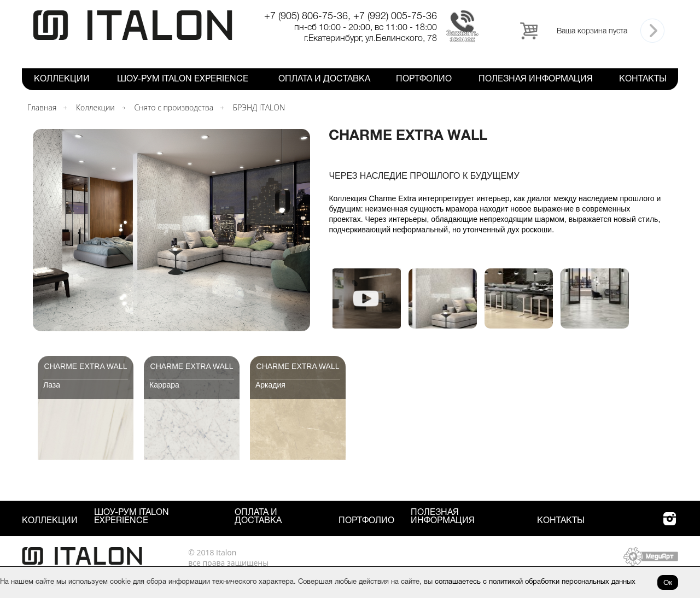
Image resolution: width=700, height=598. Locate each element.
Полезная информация (536, 79)
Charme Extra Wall (86, 366)
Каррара (164, 385)
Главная (42, 107)
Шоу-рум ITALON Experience (183, 79)
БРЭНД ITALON (259, 107)
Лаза (52, 385)
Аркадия (270, 385)
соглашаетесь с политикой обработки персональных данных (535, 582)
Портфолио (424, 79)
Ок (668, 582)
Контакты (643, 79)
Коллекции (62, 79)
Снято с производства (174, 107)
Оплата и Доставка (324, 79)
